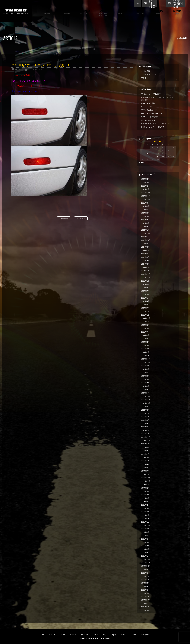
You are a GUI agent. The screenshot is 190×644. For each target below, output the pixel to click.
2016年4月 (145, 587)
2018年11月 (146, 481)
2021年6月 (145, 376)
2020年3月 (145, 427)
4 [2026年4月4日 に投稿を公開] (168, 147)
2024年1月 (145, 271)
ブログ (144, 78)
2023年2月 (145, 308)
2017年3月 (145, 549)
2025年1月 (145, 230)
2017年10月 (146, 525)
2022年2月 (145, 349)
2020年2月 (145, 430)
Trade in (96, 635)
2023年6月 (145, 294)
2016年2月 (145, 593)
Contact (134, 635)
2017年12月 (146, 519)
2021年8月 (145, 369)
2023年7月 (145, 291)
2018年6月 (145, 498)
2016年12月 (146, 559)
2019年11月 (146, 440)
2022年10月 (146, 322)
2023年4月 (145, 301)
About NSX (73, 635)
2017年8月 (145, 532)
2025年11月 (146, 196)
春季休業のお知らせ (149, 110)
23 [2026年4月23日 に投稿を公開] (158, 157)
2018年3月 (145, 508)
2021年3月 (145, 386)
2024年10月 (146, 240)
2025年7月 (145, 210)
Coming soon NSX (148, 120)
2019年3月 (145, 468)
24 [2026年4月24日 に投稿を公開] (163, 157)
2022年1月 (145, 352)
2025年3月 (145, 223)
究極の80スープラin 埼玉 (151, 94)
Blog (104, 635)
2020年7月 (145, 413)
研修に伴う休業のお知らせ (152, 113)
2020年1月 (145, 434)
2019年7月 (145, 454)
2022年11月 (146, 318)
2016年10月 (146, 566)
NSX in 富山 (147, 107)
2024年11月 (146, 237)
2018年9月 (145, 488)
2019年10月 (146, 444)
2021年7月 (145, 373)
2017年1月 (145, 556)
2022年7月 (145, 332)
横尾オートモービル (16, 11)
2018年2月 (145, 512)
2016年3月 (145, 590)
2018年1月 (145, 515)
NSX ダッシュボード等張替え (153, 127)
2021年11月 (146, 359)
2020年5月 (145, 420)
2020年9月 (145, 407)
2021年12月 (146, 356)
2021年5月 (145, 379)
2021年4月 (145, 383)
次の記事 (81, 219)
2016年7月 (145, 576)
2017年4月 (145, 546)
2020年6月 (145, 417)
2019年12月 (146, 437)
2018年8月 (145, 491)
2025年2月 (145, 227)
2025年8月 (145, 206)
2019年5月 (145, 461)
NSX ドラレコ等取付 (150, 117)
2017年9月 (145, 529)
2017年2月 (145, 553)
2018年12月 (146, 478)
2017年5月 (145, 542)
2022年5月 (145, 339)
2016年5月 (145, 583)
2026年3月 (145, 182)
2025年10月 (146, 199)
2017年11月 (146, 522)
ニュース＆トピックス (36, 69)
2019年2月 (145, 471)
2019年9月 (145, 447)
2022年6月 (145, 335)
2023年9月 (145, 284)
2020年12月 (146, 396)
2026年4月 (145, 179)
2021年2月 (145, 390)
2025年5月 (145, 216)
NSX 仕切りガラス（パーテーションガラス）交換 (157, 99)
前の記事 (64, 219)
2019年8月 (145, 451)
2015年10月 (146, 607)
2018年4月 (145, 505)
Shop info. (124, 635)
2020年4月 (145, 424)
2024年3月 (145, 264)
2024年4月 (145, 260)
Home (42, 635)
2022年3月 (145, 345)
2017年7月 (145, 536)
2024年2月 (145, 267)
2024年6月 (145, 254)
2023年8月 (145, 288)
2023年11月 (146, 277)
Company (113, 635)
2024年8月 (145, 247)
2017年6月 (145, 539)
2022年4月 (145, 342)
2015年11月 (146, 604)
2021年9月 (145, 366)
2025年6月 (145, 213)
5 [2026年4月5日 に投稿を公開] (173, 147)
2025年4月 (145, 220)
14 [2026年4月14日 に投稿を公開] (147, 153)
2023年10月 (146, 281)
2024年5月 (145, 257)
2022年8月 (145, 328)
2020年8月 (145, 410)
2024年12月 (146, 233)
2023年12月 (146, 274)
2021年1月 (145, 393)
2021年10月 (146, 362)
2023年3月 (145, 305)
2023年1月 (145, 311)
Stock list (52, 635)
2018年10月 (146, 485)
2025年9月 (145, 203)
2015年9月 (145, 610)
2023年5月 (145, 298)
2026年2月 (145, 186)
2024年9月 (145, 244)
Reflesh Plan (85, 635)
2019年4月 (145, 464)
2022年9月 (145, 325)
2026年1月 (145, 189)
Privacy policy (145, 635)
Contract (62, 635)
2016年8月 (145, 573)
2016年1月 (145, 597)
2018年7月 (145, 495)
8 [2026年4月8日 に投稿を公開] (152, 150)
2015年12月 (146, 600)
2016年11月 (146, 563)
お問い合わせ (138, 4)
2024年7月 (145, 250)
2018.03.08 (19, 69)
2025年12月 (146, 193)
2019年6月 (145, 457)
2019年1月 (145, 474)
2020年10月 (146, 403)
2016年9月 (145, 570)
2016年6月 (145, 580)
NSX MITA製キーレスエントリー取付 (156, 123)
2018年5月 (145, 502)
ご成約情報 (146, 71)
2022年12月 (146, 315)
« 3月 (142, 163)
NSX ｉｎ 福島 (148, 103)
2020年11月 (146, 400)
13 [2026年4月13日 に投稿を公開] (142, 153)
